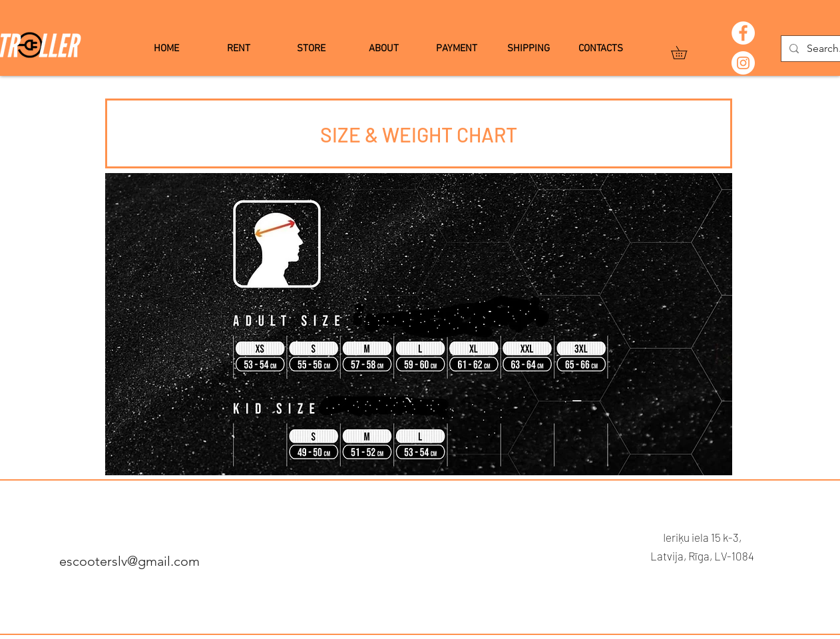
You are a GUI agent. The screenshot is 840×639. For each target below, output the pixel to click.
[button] (685, 53)
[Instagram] (743, 63)
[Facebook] (743, 33)
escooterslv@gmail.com (129, 561)
